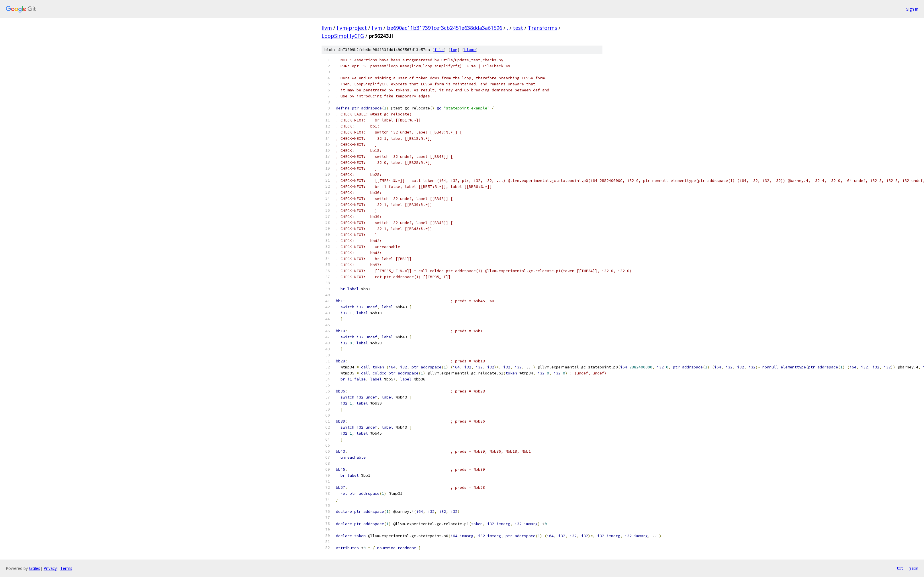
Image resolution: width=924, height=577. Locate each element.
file (439, 50)
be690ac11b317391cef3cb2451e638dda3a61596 (445, 28)
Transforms (543, 28)
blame (470, 50)
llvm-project (352, 28)
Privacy (50, 568)
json (914, 568)
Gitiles (35, 568)
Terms (66, 568)
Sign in (912, 9)
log (454, 50)
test (518, 28)
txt (900, 568)
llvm (327, 28)
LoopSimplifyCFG (343, 36)
